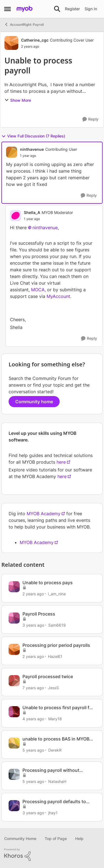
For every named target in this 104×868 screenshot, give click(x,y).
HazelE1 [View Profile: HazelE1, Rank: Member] (55, 656)
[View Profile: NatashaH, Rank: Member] (14, 774)
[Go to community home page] (25, 9)
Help (79, 838)
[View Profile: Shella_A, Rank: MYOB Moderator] (16, 216)
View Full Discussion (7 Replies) (33, 136)
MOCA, (38, 290)
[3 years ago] (33, 625)
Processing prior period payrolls (56, 645)
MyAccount (58, 296)
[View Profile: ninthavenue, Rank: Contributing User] (12, 152)
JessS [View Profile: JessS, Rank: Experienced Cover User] (53, 687)
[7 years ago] (33, 687)
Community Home (20, 838)
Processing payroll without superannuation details (51, 770)
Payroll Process (39, 614)
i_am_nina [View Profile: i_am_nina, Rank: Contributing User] (57, 594)
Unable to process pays (48, 583)
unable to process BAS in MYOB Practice (56, 739)
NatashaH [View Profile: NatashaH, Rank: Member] (57, 781)
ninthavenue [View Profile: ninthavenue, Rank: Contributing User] (32, 149)
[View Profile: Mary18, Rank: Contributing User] (14, 712)
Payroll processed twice (48, 676)
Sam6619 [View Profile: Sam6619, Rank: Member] (57, 625)
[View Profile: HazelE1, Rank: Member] (14, 649)
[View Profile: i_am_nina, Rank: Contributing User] (14, 587)
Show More (18, 100)
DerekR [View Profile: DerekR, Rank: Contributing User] (55, 750)
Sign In (91, 9)
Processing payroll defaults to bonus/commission (54, 802)
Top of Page (56, 838)
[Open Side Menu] (7, 9)
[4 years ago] (33, 719)
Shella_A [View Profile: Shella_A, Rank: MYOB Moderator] (32, 212)
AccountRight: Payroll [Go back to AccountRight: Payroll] (24, 24)
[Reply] (90, 119)
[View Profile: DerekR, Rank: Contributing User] (14, 743)
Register (72, 9)
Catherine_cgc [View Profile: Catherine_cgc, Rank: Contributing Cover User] (35, 40)
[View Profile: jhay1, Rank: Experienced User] (14, 806)
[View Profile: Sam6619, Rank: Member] (14, 618)
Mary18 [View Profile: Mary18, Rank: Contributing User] (55, 719)
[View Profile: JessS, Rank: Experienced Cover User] (14, 681)
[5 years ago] (33, 750)
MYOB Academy (44, 514)
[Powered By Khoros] (52, 855)
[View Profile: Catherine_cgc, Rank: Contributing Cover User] (11, 43)
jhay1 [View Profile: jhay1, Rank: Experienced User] (53, 813)
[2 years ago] (33, 594)
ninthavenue (45, 228)
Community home (34, 402)
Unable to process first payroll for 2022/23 (58, 708)
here (61, 462)
